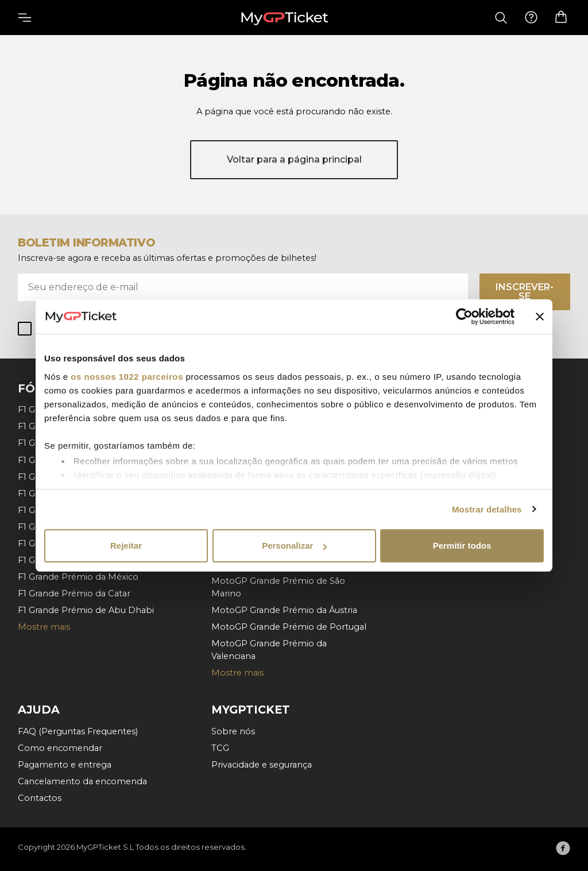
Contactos (40, 798)
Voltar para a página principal (294, 159)
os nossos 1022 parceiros (127, 377)
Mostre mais (44, 627)
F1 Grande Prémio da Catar (74, 593)
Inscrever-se (525, 292)
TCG (220, 748)
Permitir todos (462, 546)
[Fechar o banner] (540, 317)
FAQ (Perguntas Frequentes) (78, 731)
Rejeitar (126, 546)
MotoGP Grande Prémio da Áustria (284, 610)
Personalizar (294, 546)
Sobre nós (233, 731)
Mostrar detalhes (487, 509)
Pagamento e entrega (65, 765)
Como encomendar (60, 748)
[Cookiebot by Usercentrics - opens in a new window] (464, 317)
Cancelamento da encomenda (82, 781)
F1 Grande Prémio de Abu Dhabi (86, 610)
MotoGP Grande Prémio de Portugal (289, 627)
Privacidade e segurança (262, 765)
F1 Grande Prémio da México (78, 577)
